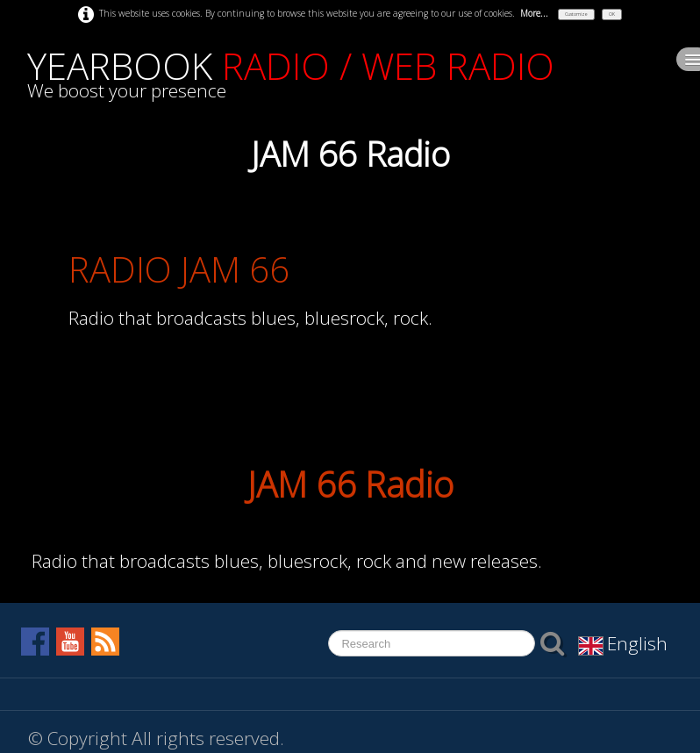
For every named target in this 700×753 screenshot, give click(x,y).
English (625, 643)
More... (534, 13)
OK (612, 14)
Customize (576, 14)
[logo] (291, 75)
